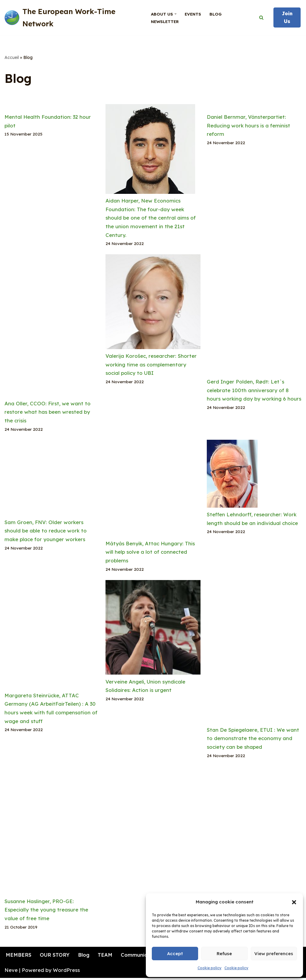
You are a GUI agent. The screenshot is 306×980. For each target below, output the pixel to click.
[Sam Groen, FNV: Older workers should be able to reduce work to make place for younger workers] (52, 480)
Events (193, 14)
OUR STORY (55, 957)
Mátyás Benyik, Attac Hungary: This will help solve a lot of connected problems (150, 553)
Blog (216, 14)
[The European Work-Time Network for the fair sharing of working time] (72, 18)
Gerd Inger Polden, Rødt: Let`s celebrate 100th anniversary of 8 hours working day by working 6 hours (254, 391)
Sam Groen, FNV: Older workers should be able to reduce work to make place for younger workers (46, 532)
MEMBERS (19, 957)
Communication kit (146, 957)
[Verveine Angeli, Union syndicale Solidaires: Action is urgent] (153, 630)
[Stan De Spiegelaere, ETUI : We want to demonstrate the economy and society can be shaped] (254, 654)
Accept (175, 954)
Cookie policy (209, 968)
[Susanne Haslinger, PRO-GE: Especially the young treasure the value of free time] (52, 833)
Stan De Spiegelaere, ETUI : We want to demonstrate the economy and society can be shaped (253, 740)
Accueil (12, 57)
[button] (294, 902)
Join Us (287, 17)
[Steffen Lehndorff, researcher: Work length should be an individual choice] (232, 476)
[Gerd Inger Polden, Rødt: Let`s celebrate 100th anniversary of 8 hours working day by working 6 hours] (254, 316)
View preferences (274, 954)
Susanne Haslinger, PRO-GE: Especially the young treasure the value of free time (46, 911)
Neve (11, 972)
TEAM (106, 957)
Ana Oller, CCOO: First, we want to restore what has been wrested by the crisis (48, 413)
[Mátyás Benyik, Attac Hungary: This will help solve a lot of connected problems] (153, 490)
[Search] (261, 17)
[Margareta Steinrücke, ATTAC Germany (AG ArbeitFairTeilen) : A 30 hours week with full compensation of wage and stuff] (52, 637)
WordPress (66, 972)
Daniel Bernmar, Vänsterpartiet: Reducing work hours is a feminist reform (249, 125)
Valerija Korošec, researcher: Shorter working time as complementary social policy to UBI (151, 365)
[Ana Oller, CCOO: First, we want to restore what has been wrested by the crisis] (52, 327)
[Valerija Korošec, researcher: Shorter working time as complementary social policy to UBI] (153, 304)
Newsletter (165, 21)
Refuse (224, 954)
